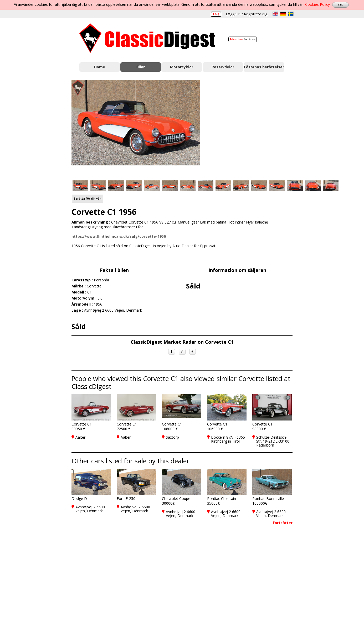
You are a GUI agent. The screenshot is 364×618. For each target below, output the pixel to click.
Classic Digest (147, 38)
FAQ (216, 14)
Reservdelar (223, 67)
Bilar (141, 67)
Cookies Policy (317, 4)
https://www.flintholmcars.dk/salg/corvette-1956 (119, 236)
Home (100, 67)
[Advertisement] (252, 127)
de (283, 14)
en (275, 14)
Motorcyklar (182, 67)
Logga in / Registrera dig (247, 14)
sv (291, 14)
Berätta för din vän (88, 199)
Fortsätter (283, 523)
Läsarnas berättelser (264, 67)
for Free (242, 39)
